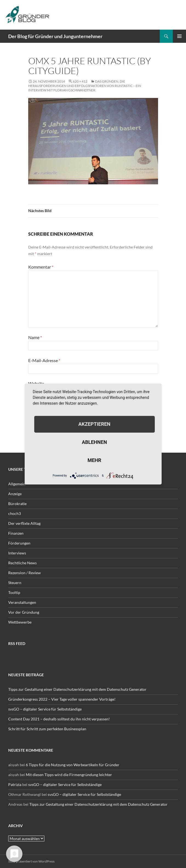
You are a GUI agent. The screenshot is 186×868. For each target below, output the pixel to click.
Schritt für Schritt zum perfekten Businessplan (47, 729)
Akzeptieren (94, 424)
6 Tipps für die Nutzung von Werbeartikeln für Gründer (73, 765)
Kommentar (41, 267)
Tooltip (14, 592)
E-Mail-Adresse (44, 360)
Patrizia (15, 784)
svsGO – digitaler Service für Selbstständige (45, 709)
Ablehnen (95, 442)
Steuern (15, 583)
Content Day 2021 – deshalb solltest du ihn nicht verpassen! (59, 719)
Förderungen (19, 543)
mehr (94, 460)
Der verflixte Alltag (24, 523)
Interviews (17, 553)
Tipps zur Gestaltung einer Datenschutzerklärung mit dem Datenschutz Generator (77, 689)
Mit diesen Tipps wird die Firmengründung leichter (69, 775)
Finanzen (16, 533)
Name (35, 337)
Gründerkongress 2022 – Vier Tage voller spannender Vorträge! (62, 699)
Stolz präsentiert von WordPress (31, 861)
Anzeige (15, 494)
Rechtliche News (22, 563)
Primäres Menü (179, 36)
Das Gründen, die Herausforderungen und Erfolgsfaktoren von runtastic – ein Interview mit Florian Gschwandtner (85, 86)
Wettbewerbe (20, 622)
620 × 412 (80, 81)
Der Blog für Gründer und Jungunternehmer (55, 36)
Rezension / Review (25, 573)
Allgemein (17, 484)
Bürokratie (17, 504)
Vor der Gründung (24, 612)
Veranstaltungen (22, 602)
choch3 (15, 513)
